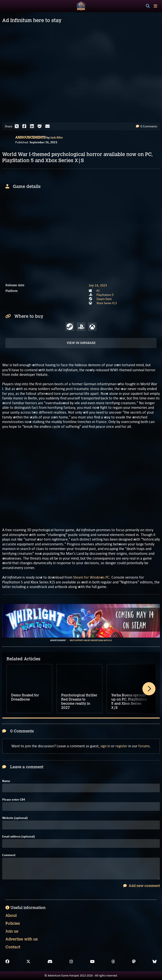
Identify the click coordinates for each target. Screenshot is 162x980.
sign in (105, 746)
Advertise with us (22, 939)
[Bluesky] (155, 962)
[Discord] (50, 962)
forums (144, 746)
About (11, 916)
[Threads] (113, 962)
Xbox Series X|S (107, 303)
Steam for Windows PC (91, 577)
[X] (28, 962)
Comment (9, 855)
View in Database (81, 343)
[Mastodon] (134, 962)
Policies (13, 923)
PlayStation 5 (105, 295)
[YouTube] (92, 962)
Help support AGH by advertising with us (91, 640)
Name (6, 781)
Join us (12, 931)
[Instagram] (71, 962)
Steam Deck (104, 299)
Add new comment (142, 886)
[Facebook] (7, 962)
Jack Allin (57, 137)
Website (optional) (15, 818)
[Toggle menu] (155, 6)
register (121, 746)
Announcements (30, 137)
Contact (13, 947)
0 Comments (147, 126)
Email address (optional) (19, 837)
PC (98, 291)
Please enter (14, 800)
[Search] (148, 6)
